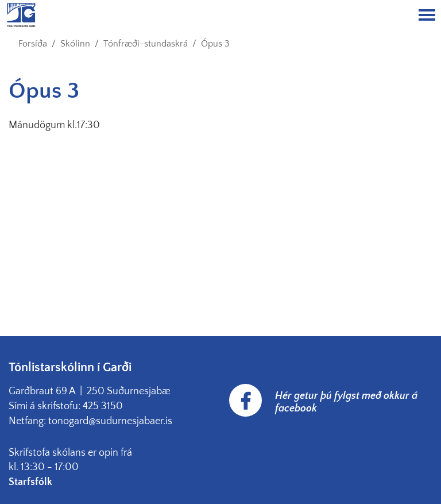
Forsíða (33, 44)
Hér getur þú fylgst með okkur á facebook (346, 402)
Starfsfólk (32, 482)
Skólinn (75, 44)
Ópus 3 (215, 44)
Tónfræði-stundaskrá (146, 44)
